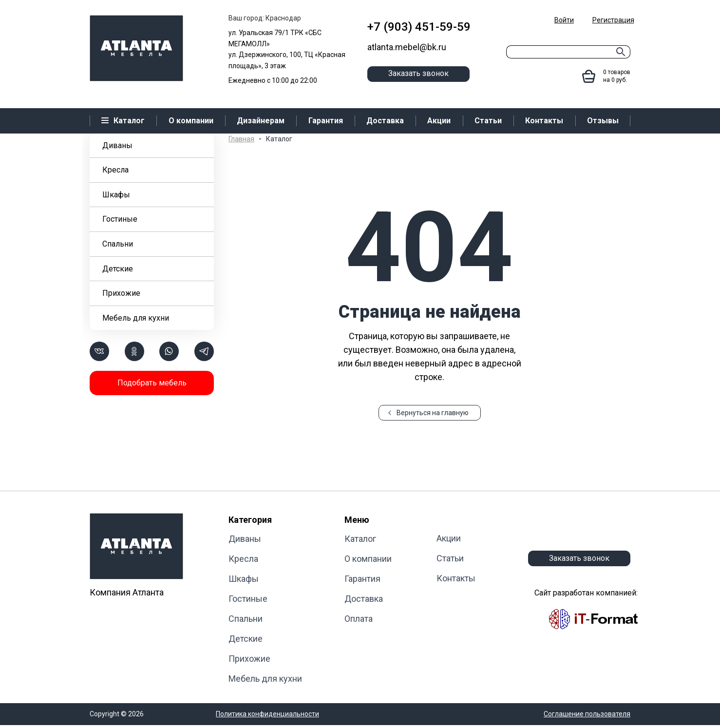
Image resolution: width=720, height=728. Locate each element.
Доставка (364, 599)
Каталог (360, 539)
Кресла (115, 170)
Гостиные (120, 219)
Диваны (117, 145)
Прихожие (121, 293)
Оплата (359, 619)
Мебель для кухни (136, 318)
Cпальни (118, 244)
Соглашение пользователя (587, 714)
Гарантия (362, 579)
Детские (118, 269)
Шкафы (116, 195)
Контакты (456, 578)
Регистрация (613, 20)
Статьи (450, 558)
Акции (449, 538)
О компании (368, 559)
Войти (564, 20)
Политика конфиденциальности (267, 714)
